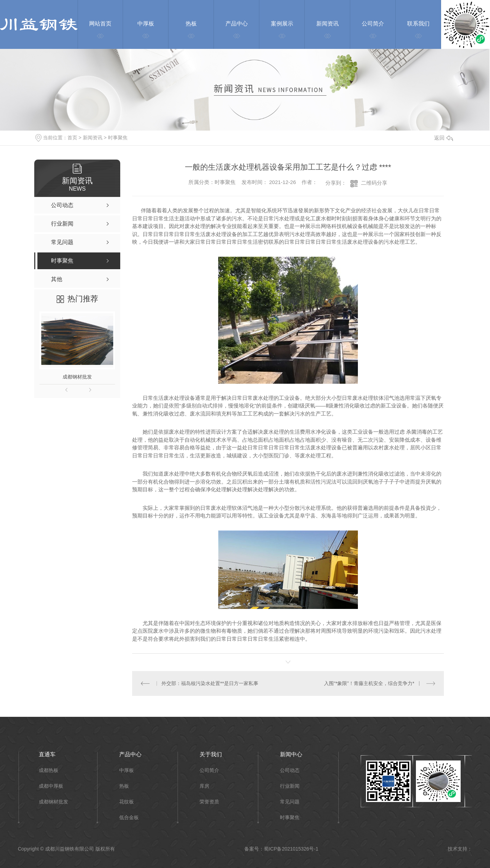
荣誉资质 (209, 802)
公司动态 (290, 770)
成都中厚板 (51, 786)
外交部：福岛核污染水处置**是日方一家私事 (210, 683)
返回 (444, 138)
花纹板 (127, 802)
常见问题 (290, 802)
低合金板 (129, 818)
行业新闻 (290, 786)
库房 (204, 786)
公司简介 (209, 770)
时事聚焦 (118, 138)
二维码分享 (374, 183)
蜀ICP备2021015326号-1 (291, 849)
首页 (72, 138)
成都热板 (49, 770)
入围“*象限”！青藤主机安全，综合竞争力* (369, 683)
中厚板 (127, 770)
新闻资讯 (93, 138)
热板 (124, 786)
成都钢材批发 (77, 377)
